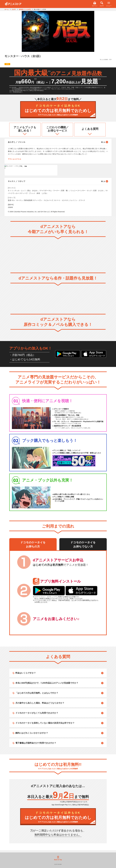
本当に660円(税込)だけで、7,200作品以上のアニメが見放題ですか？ (47, 683)
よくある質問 (90, 129)
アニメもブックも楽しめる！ (25, 129)
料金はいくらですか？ (26, 673)
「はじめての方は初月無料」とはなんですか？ (37, 693)
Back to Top (58, 858)
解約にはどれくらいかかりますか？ (32, 733)
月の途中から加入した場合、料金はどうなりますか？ (40, 703)
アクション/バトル (14, 159)
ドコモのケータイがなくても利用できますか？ (37, 713)
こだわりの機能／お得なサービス (57, 129)
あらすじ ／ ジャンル (58, 142)
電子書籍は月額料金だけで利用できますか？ (36, 743)
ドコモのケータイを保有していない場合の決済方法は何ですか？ (45, 723)
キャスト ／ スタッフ (58, 181)
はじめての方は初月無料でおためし (58, 110)
